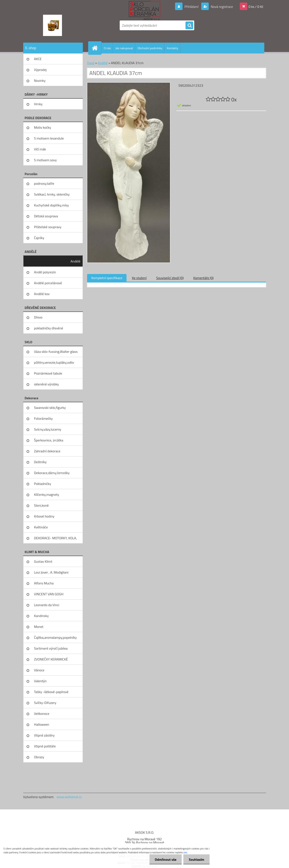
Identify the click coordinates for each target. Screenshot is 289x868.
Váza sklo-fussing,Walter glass (56, 352)
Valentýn (40, 681)
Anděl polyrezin (45, 272)
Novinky (40, 81)
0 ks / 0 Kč (256, 7)
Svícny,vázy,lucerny (48, 429)
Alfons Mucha (44, 583)
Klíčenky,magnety (47, 495)
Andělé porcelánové (48, 283)
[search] (189, 26)
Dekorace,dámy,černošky (52, 473)
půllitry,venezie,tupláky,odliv (54, 362)
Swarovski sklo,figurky (50, 408)
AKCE (38, 59)
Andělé (75, 261)
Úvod (91, 63)
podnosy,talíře (44, 183)
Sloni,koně (41, 505)
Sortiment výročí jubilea (51, 648)
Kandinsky (41, 616)
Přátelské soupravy (48, 227)
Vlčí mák (40, 149)
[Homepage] (97, 48)
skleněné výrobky (47, 384)
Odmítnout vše (166, 859)
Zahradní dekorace (47, 451)
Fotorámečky (43, 418)
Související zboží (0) (170, 278)
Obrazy (39, 757)
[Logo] (52, 25)
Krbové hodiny (44, 516)
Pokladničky (43, 484)
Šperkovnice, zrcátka (49, 440)
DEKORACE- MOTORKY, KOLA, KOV (55, 539)
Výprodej (40, 70)
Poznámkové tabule (48, 373)
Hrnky (38, 104)
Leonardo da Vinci (47, 605)
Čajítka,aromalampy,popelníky (55, 637)
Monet (39, 627)
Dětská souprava (46, 216)
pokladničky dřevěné (49, 328)
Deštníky (40, 462)
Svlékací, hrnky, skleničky (52, 194)
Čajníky (39, 238)
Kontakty (172, 48)
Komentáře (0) (203, 278)
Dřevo (38, 317)
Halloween (42, 724)
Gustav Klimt (43, 561)
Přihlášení (192, 7)
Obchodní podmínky (150, 48)
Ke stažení (139, 278)
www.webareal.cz (69, 797)
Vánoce (39, 670)
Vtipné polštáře (45, 746)
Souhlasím (196, 859)
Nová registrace (221, 7)
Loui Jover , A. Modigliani (51, 572)
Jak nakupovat (124, 48)
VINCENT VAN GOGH (49, 594)
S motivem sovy (45, 160)
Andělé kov (42, 294)
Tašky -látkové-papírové (51, 692)
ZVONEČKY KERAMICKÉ (51, 659)
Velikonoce (42, 714)
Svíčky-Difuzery (45, 703)
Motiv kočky (43, 127)
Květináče (41, 527)
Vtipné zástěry (44, 735)
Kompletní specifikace (107, 278)
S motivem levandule (49, 138)
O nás (107, 48)
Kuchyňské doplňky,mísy (52, 205)
